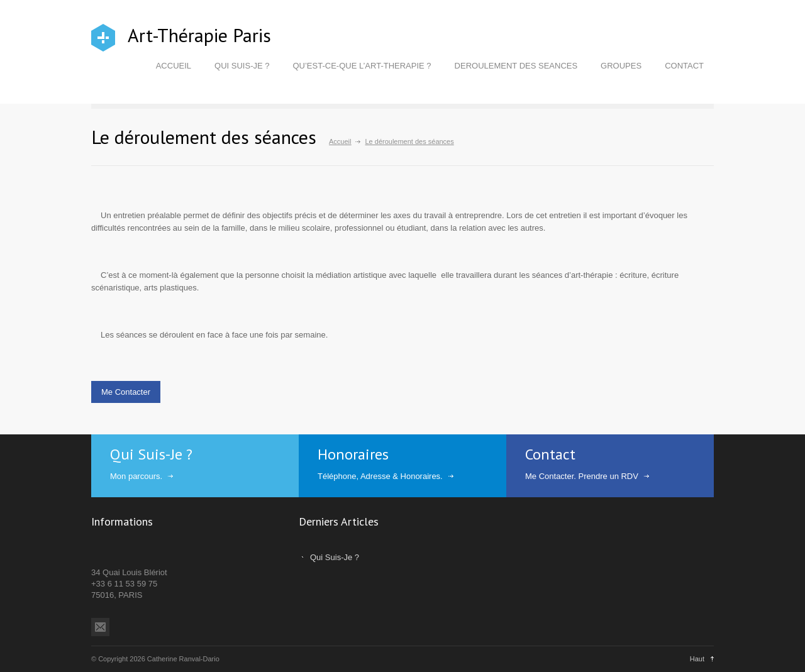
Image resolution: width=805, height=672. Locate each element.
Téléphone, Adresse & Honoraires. (380, 476)
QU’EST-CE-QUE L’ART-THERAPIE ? (362, 66)
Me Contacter (126, 392)
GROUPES (621, 66)
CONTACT (684, 66)
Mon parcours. (136, 476)
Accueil (340, 141)
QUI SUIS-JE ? (242, 66)
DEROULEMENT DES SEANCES (516, 66)
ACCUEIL (174, 66)
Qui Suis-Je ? (335, 557)
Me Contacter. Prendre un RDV (582, 476)
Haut (697, 659)
